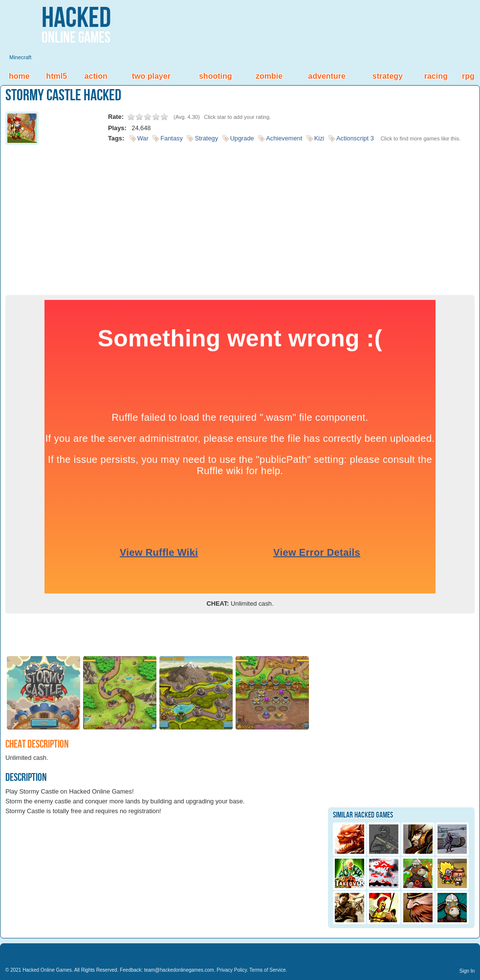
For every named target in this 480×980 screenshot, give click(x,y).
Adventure (327, 76)
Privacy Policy (232, 970)
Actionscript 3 (355, 138)
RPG (468, 76)
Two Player (151, 76)
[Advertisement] (240, 217)
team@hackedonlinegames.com (179, 970)
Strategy (388, 76)
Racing (436, 76)
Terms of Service (267, 970)
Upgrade (242, 138)
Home (19, 76)
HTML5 (56, 76)
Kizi (319, 138)
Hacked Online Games (47, 970)
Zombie (269, 76)
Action (96, 76)
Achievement (284, 138)
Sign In (467, 971)
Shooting (216, 76)
